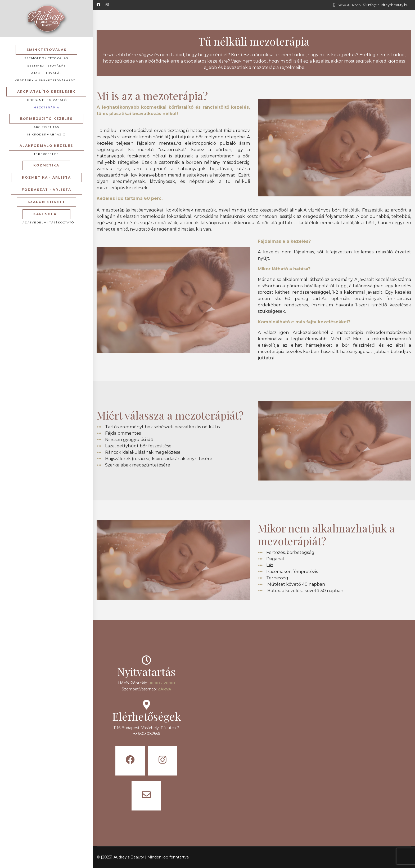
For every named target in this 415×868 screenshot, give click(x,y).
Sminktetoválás (46, 50)
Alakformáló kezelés (46, 146)
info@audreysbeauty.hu (388, 5)
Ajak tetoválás (46, 73)
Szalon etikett (46, 202)
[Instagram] (107, 5)
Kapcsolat (46, 214)
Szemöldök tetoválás (46, 58)
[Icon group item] (130, 761)
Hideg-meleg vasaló (46, 100)
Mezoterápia (46, 107)
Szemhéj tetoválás (46, 66)
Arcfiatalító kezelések (46, 92)
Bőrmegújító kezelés (46, 119)
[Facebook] (98, 5)
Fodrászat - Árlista (46, 190)
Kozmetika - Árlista (46, 177)
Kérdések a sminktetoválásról (46, 80)
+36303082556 (348, 5)
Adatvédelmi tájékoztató (48, 222)
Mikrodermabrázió (46, 135)
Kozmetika (46, 165)
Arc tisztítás (46, 127)
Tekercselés (46, 154)
